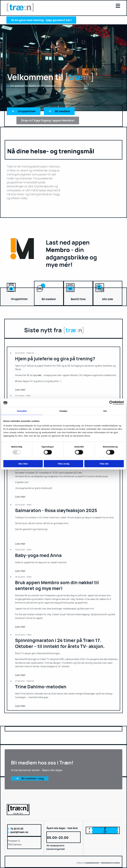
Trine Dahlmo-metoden (41, 687)
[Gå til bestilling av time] (70, 293)
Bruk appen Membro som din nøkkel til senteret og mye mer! (57, 585)
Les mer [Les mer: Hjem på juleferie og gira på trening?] (20, 390)
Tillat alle (104, 464)
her (40, 375)
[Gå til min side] (100, 293)
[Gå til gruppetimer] (11, 293)
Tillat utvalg (63, 464)
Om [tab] (105, 411)
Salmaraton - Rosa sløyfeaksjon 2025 (56, 510)
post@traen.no (19, 832)
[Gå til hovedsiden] (20, 11)
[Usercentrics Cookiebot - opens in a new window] (111, 403)
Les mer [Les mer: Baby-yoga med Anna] (20, 571)
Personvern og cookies (110, 863)
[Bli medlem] (41, 293)
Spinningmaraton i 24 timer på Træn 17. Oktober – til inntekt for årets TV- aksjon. (60, 643)
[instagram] (105, 832)
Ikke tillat (23, 464)
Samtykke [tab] (22, 411)
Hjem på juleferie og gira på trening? (55, 359)
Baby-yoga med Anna (38, 555)
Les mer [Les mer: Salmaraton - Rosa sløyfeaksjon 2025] (20, 544)
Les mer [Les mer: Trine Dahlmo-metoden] (20, 706)
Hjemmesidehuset (92, 863)
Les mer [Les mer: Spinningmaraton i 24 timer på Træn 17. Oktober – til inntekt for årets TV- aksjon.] (20, 675)
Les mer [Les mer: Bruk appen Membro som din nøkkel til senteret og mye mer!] (20, 627)
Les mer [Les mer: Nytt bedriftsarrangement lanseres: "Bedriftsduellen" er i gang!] (20, 497)
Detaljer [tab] (64, 411)
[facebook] (105, 829)
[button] (83, 6)
